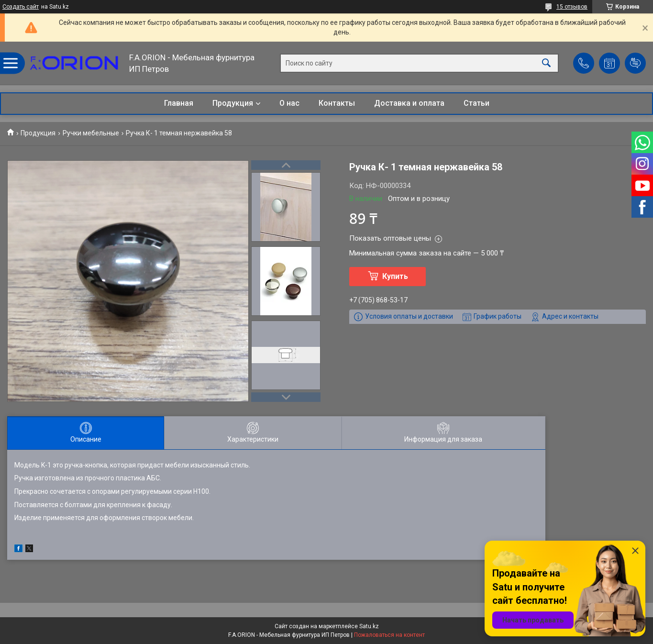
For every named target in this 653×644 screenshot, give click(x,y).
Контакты (337, 103)
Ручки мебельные (91, 133)
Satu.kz (369, 626)
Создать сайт (21, 7)
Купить (395, 276)
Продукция (233, 103)
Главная (179, 103)
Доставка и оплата (409, 103)
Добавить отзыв (635, 63)
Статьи (476, 103)
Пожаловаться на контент (389, 635)
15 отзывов (572, 7)
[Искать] (546, 63)
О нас (289, 103)
